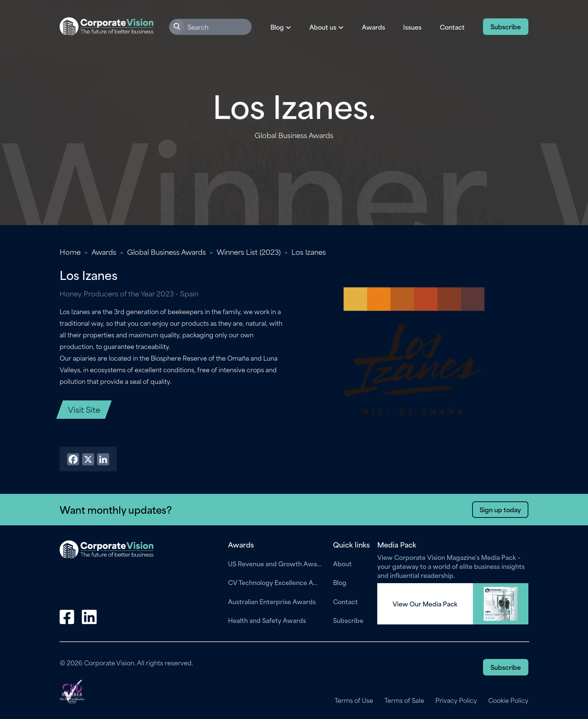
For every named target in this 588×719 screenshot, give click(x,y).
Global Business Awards (166, 252)
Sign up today (500, 509)
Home (70, 252)
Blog (340, 582)
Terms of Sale (404, 700)
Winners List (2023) (249, 252)
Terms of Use (354, 700)
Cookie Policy (508, 700)
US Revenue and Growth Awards (275, 563)
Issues (412, 27)
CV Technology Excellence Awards (275, 582)
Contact (452, 27)
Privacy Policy (456, 700)
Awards (373, 27)
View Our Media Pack (425, 604)
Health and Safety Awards (267, 620)
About (342, 563)
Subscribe (506, 26)
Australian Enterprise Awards (272, 601)
